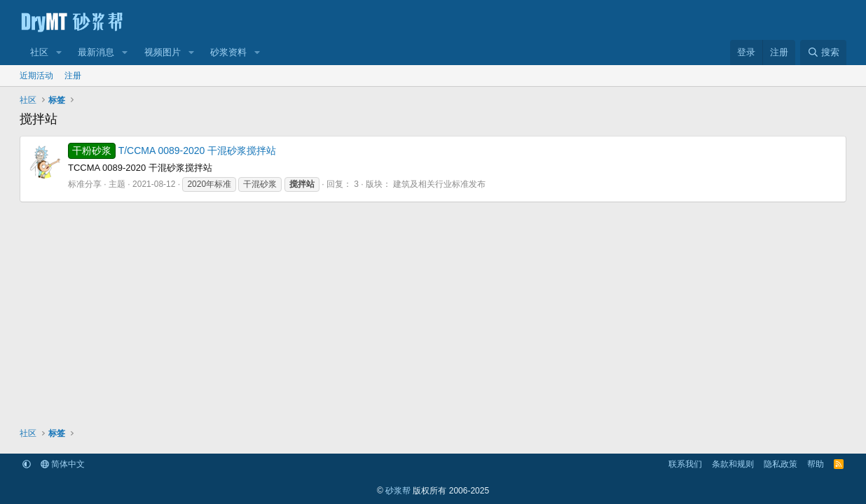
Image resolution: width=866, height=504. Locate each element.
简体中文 (63, 464)
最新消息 (96, 52)
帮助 (816, 464)
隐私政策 (781, 464)
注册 (73, 76)
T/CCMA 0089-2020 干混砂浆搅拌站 (172, 150)
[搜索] (823, 52)
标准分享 (85, 184)
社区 (39, 52)
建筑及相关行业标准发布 (439, 184)
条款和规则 (733, 464)
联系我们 (685, 464)
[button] (59, 52)
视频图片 (163, 52)
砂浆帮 (398, 491)
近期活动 (36, 76)
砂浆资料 (228, 52)
